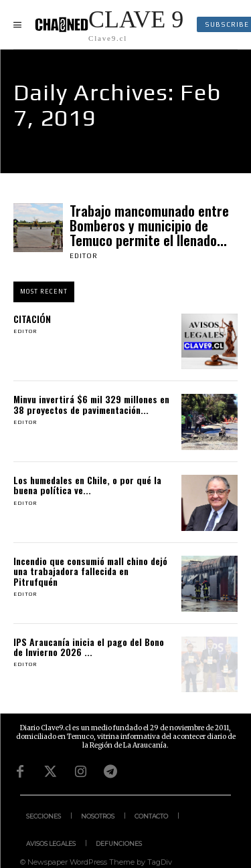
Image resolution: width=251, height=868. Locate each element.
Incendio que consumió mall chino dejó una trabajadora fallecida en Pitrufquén (90, 571)
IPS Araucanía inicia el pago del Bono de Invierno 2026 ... (89, 647)
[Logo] (109, 24)
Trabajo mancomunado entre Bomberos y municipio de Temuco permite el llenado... (149, 225)
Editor (84, 256)
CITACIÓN (32, 319)
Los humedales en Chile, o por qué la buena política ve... (87, 485)
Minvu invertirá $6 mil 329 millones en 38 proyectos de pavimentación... (91, 404)
